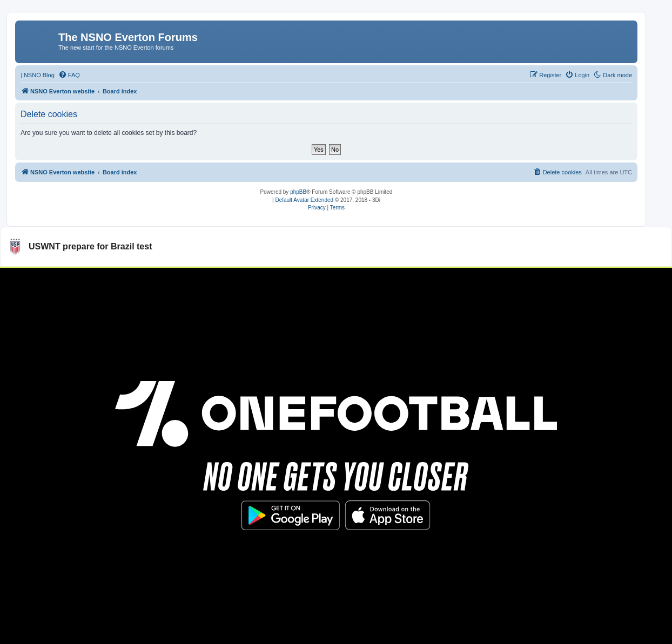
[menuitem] (69, 75)
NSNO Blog (39, 75)
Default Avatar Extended (304, 200)
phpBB (298, 192)
